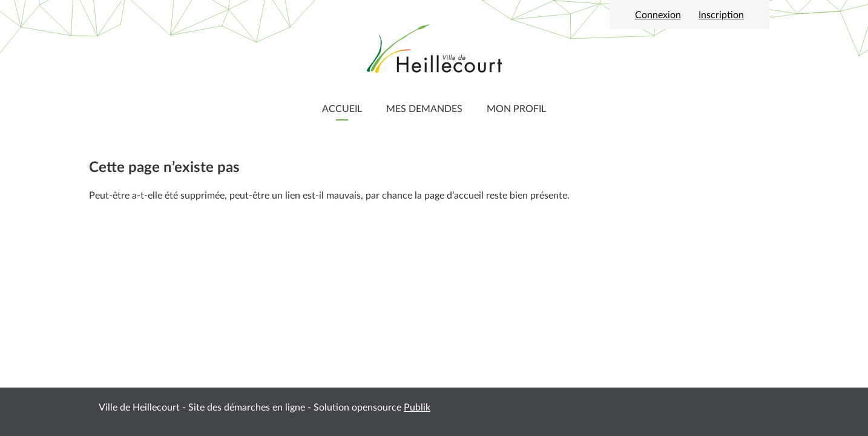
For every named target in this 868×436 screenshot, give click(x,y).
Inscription (721, 15)
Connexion (658, 15)
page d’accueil (454, 196)
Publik (417, 408)
